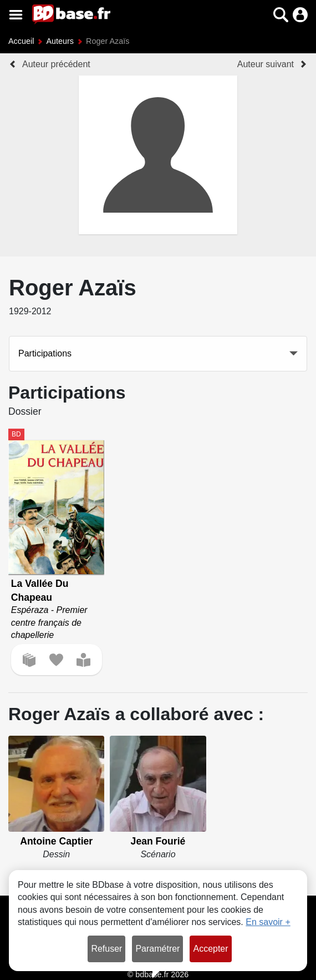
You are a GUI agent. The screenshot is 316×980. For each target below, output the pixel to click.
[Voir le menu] (16, 15)
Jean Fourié (158, 841)
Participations (45, 353)
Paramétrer (157, 949)
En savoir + (268, 922)
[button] (281, 15)
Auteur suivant (266, 64)
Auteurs (60, 41)
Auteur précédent (56, 64)
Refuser (106, 949)
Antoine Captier (56, 841)
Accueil (21, 41)
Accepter (210, 949)
